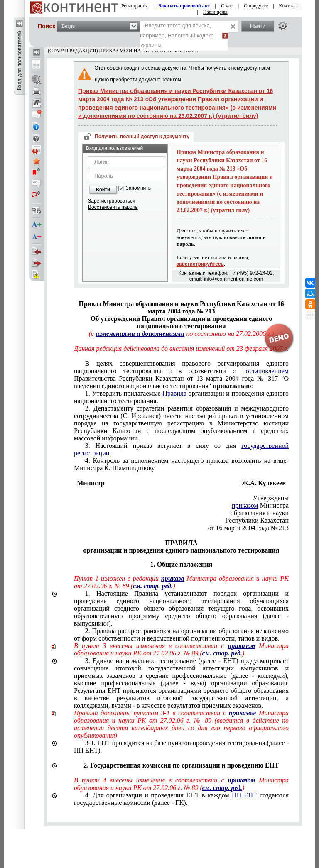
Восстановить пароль (113, 207)
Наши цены (215, 12)
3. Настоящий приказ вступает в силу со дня (181, 449)
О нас (227, 6)
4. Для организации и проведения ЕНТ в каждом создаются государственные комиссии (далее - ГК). (181, 799)
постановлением (265, 371)
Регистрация (135, 6)
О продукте (256, 6)
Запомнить (138, 188)
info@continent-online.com (233, 279)
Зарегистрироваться (112, 201)
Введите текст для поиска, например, (177, 35)
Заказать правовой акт (184, 6)
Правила (174, 393)
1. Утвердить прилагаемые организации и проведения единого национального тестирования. (181, 397)
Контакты (290, 6)
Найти (258, 26)
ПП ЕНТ (244, 795)
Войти (103, 190)
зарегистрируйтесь (200, 264)
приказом (245, 505)
